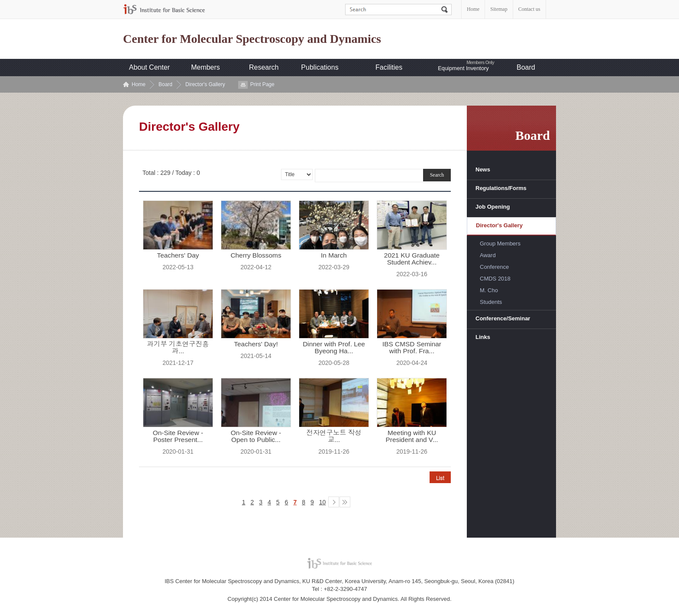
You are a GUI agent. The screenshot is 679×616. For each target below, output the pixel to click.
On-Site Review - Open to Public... (256, 436)
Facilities (389, 67)
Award (488, 255)
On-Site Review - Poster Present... (178, 436)
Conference (494, 267)
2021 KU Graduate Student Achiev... (412, 259)
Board (526, 67)
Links (483, 337)
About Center (149, 67)
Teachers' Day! (256, 344)
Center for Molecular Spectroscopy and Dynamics (252, 39)
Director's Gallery (205, 84)
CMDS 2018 (495, 279)
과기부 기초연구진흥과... (178, 348)
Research (264, 67)
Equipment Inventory (463, 68)
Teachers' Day (178, 255)
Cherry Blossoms (256, 255)
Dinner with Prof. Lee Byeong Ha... (334, 348)
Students (491, 302)
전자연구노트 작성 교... (334, 436)
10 (323, 502)
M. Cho (489, 290)
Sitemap (499, 9)
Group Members (500, 243)
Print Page (262, 84)
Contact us (529, 9)
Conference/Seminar (503, 318)
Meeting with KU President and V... (412, 436)
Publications (320, 67)
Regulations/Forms (501, 188)
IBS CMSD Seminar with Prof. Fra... (412, 348)
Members (205, 67)
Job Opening (493, 207)
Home (473, 9)
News (483, 169)
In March (334, 255)
